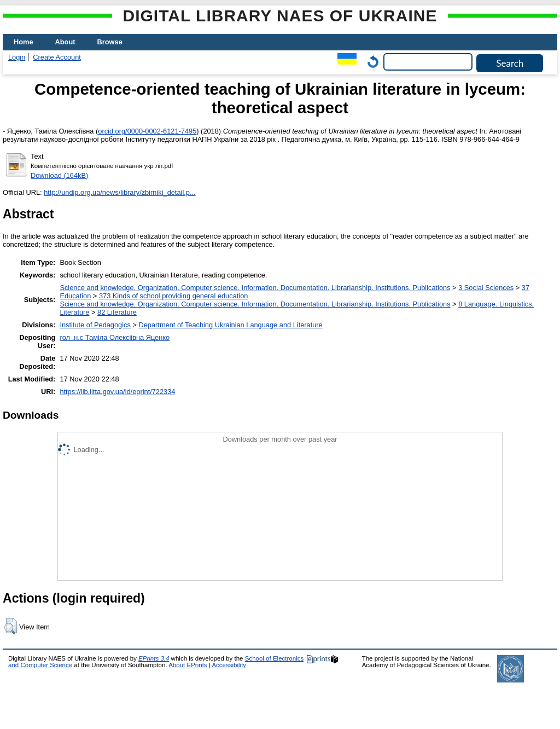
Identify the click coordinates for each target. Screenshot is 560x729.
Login (17, 57)
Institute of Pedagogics (95, 325)
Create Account (57, 57)
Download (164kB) (59, 175)
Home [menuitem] (24, 42)
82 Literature (117, 312)
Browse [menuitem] (110, 42)
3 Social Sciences (486, 288)
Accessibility (229, 665)
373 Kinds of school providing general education (173, 296)
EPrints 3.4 (154, 658)
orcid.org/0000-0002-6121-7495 (147, 131)
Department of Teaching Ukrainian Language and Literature (230, 325)
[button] (11, 626)
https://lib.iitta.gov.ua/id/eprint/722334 (117, 392)
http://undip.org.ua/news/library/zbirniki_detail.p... (119, 192)
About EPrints (188, 665)
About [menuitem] (65, 42)
